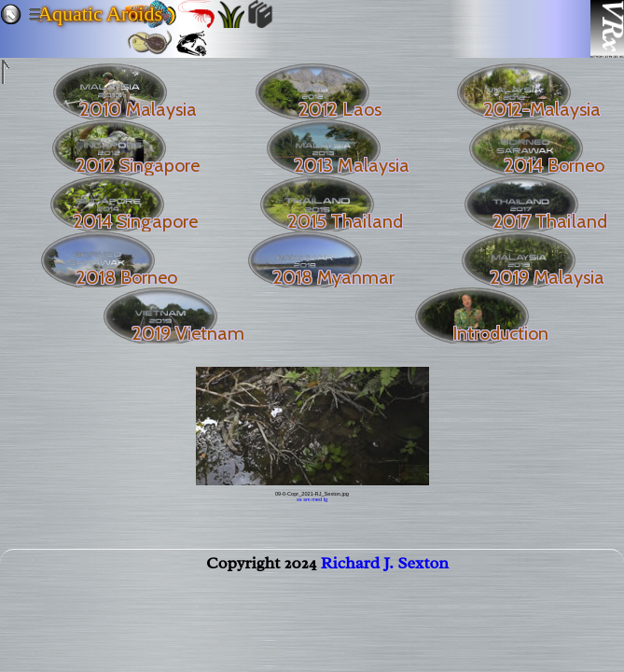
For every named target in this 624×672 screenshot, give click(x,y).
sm (306, 499)
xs (299, 499)
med (317, 499)
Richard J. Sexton (385, 567)
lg (326, 499)
